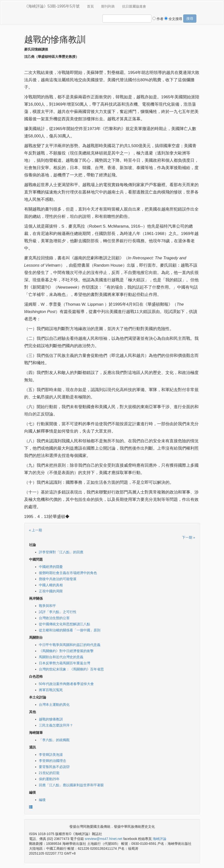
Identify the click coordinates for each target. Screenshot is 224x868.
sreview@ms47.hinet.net (104, 839)
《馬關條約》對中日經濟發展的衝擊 (66, 651)
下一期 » (189, 537)
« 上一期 (36, 530)
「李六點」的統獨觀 (54, 740)
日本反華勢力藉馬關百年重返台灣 (64, 663)
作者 (158, 19)
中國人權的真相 (51, 585)
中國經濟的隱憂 (51, 567)
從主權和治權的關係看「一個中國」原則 (70, 630)
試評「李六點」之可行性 (58, 612)
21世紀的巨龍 (49, 773)
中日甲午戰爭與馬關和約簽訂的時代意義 (70, 645)
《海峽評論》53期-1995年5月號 (52, 6)
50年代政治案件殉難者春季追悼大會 (66, 684)
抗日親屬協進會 (134, 6)
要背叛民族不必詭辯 (54, 767)
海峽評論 (160, 839)
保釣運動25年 (49, 779)
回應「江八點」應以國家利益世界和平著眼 (71, 785)
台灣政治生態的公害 (54, 618)
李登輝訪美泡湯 (51, 755)
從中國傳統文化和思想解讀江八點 (64, 624)
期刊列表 (108, 6)
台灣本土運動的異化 (54, 705)
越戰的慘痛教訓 (51, 719)
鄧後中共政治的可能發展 (58, 579)
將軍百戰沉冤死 (51, 690)
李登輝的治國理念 (53, 761)
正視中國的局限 (51, 591)
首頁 (90, 6)
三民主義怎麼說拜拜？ (56, 725)
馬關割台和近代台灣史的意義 (61, 657)
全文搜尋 (173, 19)
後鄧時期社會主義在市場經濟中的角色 (68, 573)
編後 (42, 800)
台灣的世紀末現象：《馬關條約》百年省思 (71, 669)
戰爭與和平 (47, 606)
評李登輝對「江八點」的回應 (61, 552)
